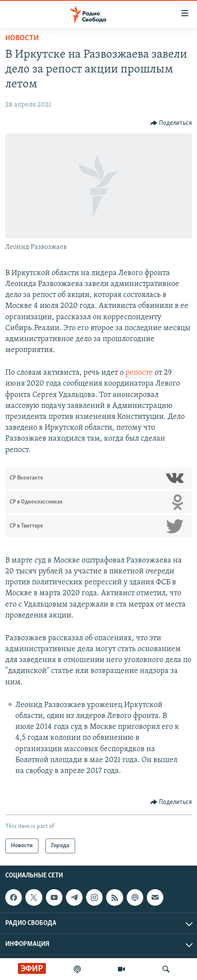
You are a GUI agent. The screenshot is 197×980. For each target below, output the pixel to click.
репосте (139, 373)
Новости (22, 38)
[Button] (171, 123)
